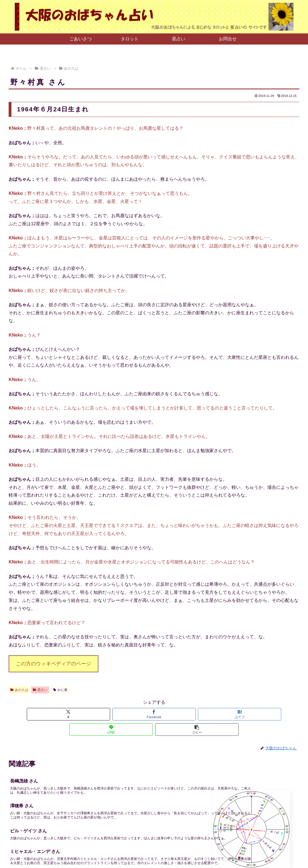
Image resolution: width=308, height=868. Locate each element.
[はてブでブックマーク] (154, 714)
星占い (40, 690)
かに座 (60, 690)
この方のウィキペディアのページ (54, 664)
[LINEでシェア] (203, 714)
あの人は (19, 690)
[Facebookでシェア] (105, 714)
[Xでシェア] (56, 714)
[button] (252, 714)
